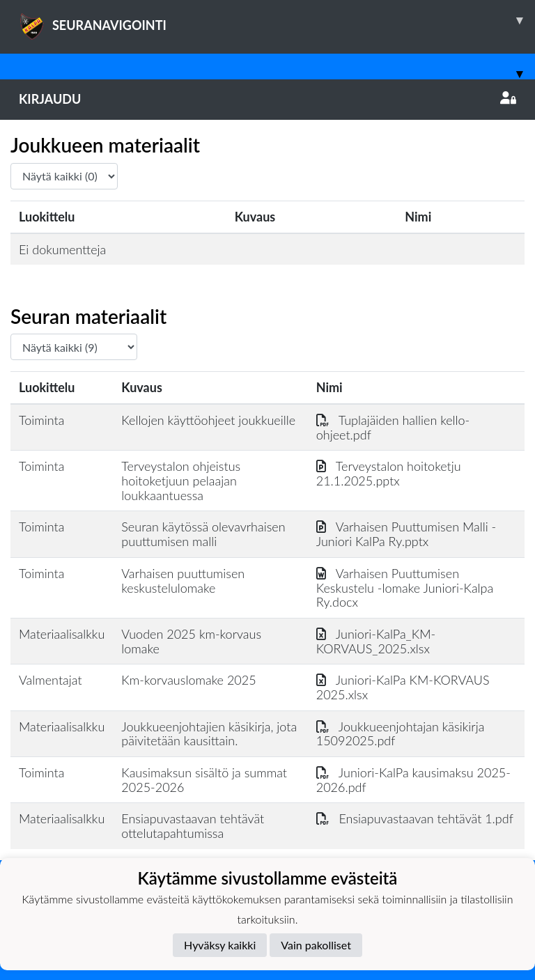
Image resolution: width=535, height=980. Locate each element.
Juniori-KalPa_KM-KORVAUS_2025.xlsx (376, 641)
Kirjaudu (267, 99)
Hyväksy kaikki (220, 945)
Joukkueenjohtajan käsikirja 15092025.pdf (401, 734)
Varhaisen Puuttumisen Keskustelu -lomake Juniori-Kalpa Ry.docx (405, 588)
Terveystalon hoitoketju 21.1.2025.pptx (389, 473)
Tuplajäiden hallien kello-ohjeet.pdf (393, 427)
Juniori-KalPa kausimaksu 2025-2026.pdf (413, 780)
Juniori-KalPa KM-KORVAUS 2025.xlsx (403, 687)
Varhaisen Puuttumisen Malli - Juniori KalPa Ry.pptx (406, 534)
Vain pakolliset (316, 945)
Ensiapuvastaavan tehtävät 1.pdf (415, 818)
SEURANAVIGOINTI (277, 20)
